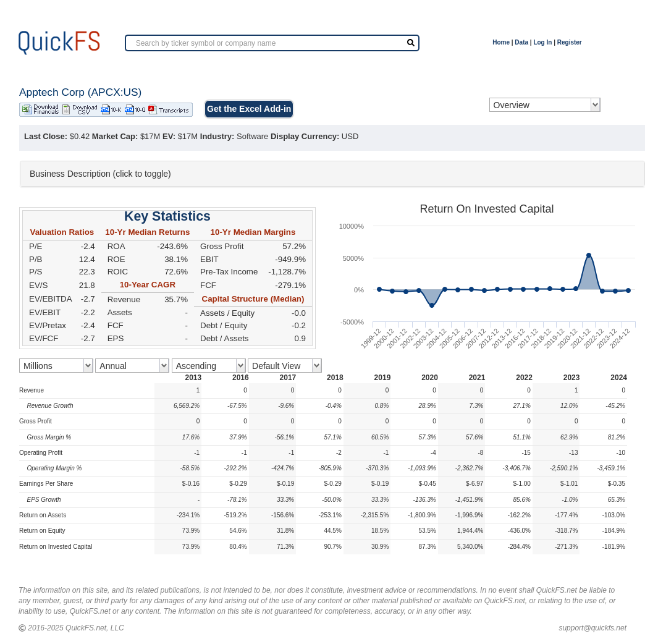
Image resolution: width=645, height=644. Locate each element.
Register (570, 42)
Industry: (217, 136)
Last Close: (46, 136)
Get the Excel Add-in (249, 109)
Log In (542, 42)
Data (521, 42)
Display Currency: (305, 136)
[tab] (332, 174)
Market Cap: (115, 136)
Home (501, 42)
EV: (169, 136)
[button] (332, 174)
